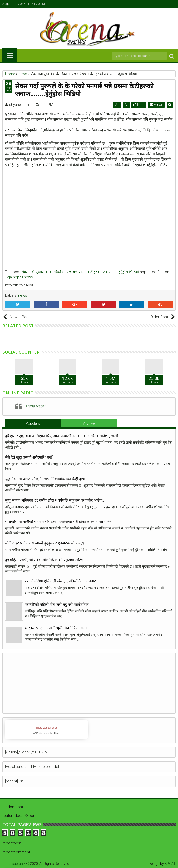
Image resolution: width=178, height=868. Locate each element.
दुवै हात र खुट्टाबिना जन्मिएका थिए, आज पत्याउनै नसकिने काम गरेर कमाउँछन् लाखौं (62, 436)
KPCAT (170, 864)
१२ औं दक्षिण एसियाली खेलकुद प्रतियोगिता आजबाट (60, 581)
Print (139, 105)
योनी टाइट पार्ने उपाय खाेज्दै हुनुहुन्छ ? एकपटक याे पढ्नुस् (45, 543)
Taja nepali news (19, 277)
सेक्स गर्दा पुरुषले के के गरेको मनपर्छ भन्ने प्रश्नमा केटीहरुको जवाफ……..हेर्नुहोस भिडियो (80, 272)
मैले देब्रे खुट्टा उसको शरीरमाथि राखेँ (29, 457)
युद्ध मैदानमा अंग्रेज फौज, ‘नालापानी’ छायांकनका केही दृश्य (46, 479)
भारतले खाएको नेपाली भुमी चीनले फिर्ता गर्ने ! (56, 628)
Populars (33, 423)
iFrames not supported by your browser (46, 729)
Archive (89, 423)
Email (156, 105)
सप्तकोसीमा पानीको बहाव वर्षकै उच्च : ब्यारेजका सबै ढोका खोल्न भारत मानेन (58, 522)
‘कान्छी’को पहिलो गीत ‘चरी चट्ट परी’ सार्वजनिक (57, 605)
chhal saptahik (14, 864)
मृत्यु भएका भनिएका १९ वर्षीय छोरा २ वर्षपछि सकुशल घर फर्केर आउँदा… (55, 500)
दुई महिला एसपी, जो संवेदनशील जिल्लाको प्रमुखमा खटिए (44, 560)
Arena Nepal (35, 406)
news (23, 295)
